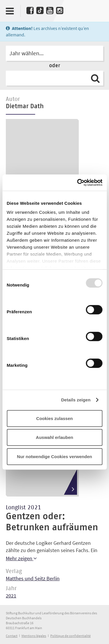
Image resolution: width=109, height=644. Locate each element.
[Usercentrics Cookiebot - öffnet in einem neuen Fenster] (78, 183)
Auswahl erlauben (54, 437)
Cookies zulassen (55, 418)
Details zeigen (76, 400)
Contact (12, 636)
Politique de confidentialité (70, 636)
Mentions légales (34, 636)
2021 (11, 596)
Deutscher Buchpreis (97, 9)
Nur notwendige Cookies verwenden (54, 456)
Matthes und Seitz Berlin (33, 578)
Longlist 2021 (24, 508)
